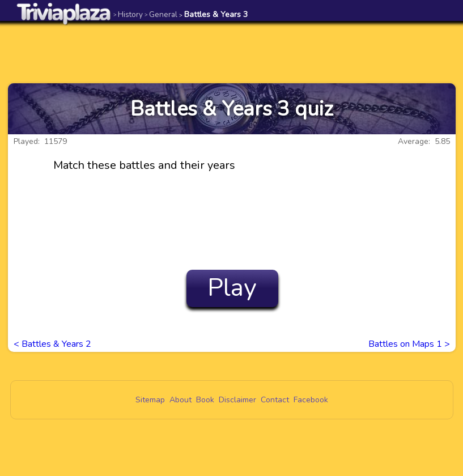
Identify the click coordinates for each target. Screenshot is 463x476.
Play (232, 288)
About (180, 400)
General (161, 14)
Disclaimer (237, 400)
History (128, 14)
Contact (275, 400)
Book (205, 400)
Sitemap (150, 400)
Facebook (311, 400)
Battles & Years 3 (213, 14)
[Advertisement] (232, 52)
